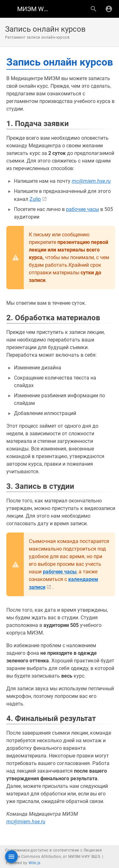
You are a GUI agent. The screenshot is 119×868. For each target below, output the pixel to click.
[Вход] (109, 9)
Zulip (35, 199)
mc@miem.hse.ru (91, 181)
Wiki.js (35, 863)
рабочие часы (83, 209)
